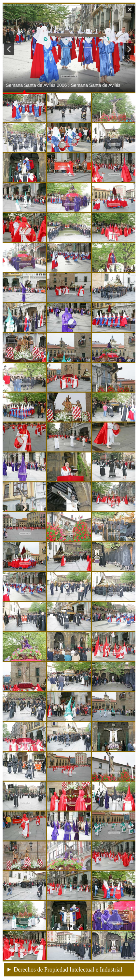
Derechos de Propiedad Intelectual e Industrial (68, 970)
